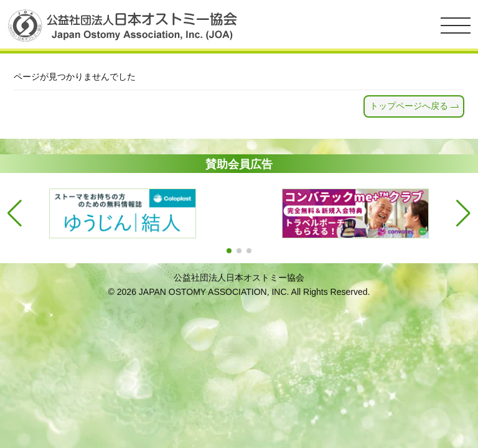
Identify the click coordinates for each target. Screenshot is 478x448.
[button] (229, 251)
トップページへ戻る (409, 106)
